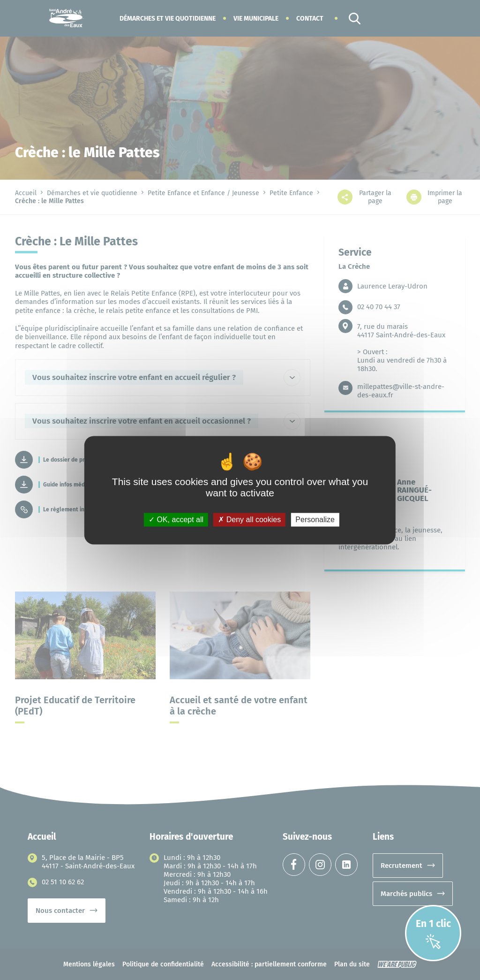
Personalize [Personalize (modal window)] (315, 520)
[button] (168, 19)
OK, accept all (176, 520)
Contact (310, 19)
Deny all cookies (249, 520)
